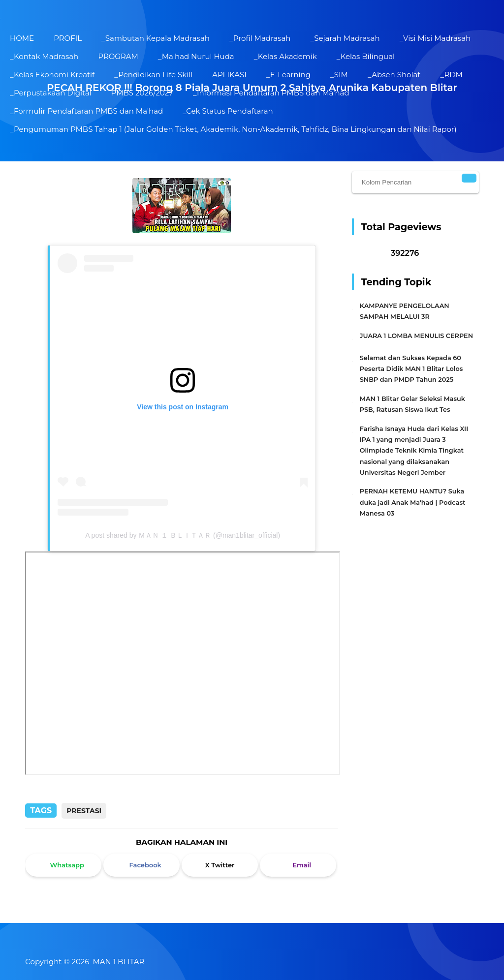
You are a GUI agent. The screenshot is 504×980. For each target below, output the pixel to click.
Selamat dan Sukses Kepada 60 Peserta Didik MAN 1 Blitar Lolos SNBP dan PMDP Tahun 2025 (411, 369)
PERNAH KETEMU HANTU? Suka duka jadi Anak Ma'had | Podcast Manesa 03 (413, 502)
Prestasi (84, 811)
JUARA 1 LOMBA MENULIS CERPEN (416, 336)
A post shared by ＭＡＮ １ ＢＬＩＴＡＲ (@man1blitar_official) (183, 535)
